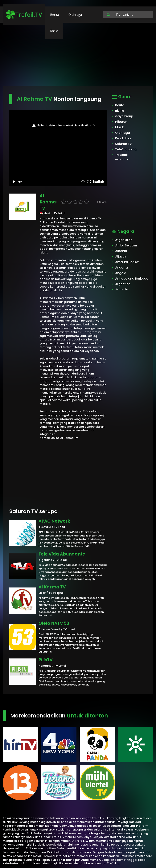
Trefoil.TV (24, 15)
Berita (55, 15)
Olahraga (75, 15)
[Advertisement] (78, 56)
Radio (54, 31)
